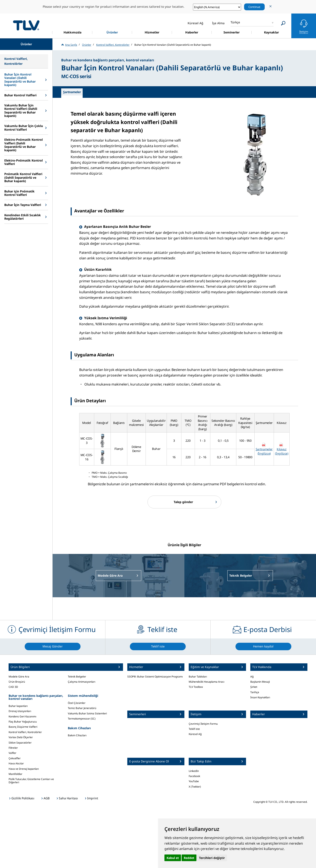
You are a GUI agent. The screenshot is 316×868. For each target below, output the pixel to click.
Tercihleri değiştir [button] (212, 858)
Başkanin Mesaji (260, 682)
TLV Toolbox (196, 687)
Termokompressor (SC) (82, 719)
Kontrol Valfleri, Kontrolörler (25, 732)
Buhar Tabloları (198, 677)
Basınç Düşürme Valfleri (23, 727)
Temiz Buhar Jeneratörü (82, 708)
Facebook (194, 776)
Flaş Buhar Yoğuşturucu (23, 722)
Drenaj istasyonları (20, 711)
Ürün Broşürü (17, 682)
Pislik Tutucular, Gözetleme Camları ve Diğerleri (31, 781)
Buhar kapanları (18, 706)
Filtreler (13, 748)
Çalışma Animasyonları (82, 682)
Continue (254, 7)
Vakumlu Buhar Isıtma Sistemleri (87, 713)
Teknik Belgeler (77, 677)
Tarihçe (255, 692)
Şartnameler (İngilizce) (264, 451)
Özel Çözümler (77, 703)
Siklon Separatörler (20, 743)
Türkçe (235, 22)
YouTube (194, 781)
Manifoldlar (15, 774)
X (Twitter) (195, 787)
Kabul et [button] (173, 858)
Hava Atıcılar (16, 763)
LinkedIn (194, 771)
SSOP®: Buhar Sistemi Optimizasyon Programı (155, 677)
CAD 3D (13, 687)
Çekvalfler (15, 758)
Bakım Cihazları (77, 735)
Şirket (254, 687)
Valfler (12, 753)
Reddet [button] (189, 858)
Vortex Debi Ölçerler (21, 737)
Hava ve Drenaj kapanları (24, 769)
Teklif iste (194, 729)
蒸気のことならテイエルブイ (26, 25)
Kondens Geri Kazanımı (22, 716)
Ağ (252, 677)
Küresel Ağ (195, 734)
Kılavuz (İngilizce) (282, 451)
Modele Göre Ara (19, 677)
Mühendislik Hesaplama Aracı (207, 682)
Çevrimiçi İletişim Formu (203, 724)
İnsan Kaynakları (260, 697)
